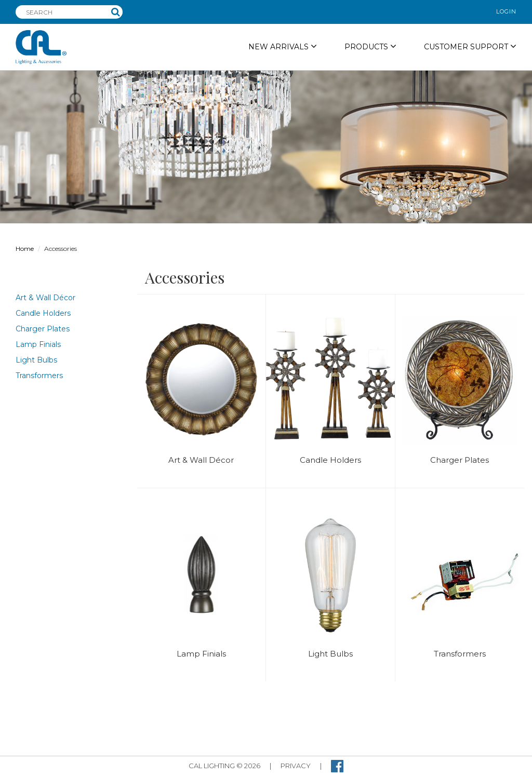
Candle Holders (43, 313)
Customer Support (470, 46)
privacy (296, 766)
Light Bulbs (36, 360)
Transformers (39, 376)
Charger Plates (43, 329)
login (506, 11)
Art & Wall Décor (45, 298)
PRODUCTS (370, 46)
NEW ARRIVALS (283, 46)
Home (25, 249)
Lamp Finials (38, 344)
